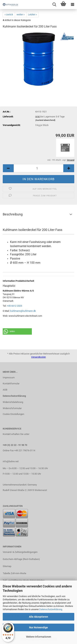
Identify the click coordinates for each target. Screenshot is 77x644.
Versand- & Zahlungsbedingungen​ (20, 552)
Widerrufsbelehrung (13, 402)
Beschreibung (13, 214)
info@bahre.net (11, 461)
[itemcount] (38, 168)
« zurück (9, 14)
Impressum (9, 378)
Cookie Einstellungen (13, 414)
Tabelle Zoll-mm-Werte (14, 573)
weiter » (21, 14)
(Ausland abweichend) (45, 120)
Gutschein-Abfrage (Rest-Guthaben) (21, 559)
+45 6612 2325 (14, 306)
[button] (17, 331)
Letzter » (32, 14)
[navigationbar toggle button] (72, 5)
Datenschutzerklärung (51, 609)
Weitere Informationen (39, 637)
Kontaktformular (11, 384)
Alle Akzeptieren (38, 617)
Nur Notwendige (38, 627)
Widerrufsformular (12, 408)
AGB (5, 390)
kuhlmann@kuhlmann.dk (23, 311)
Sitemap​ (7, 566)
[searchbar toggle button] (54, 5)
